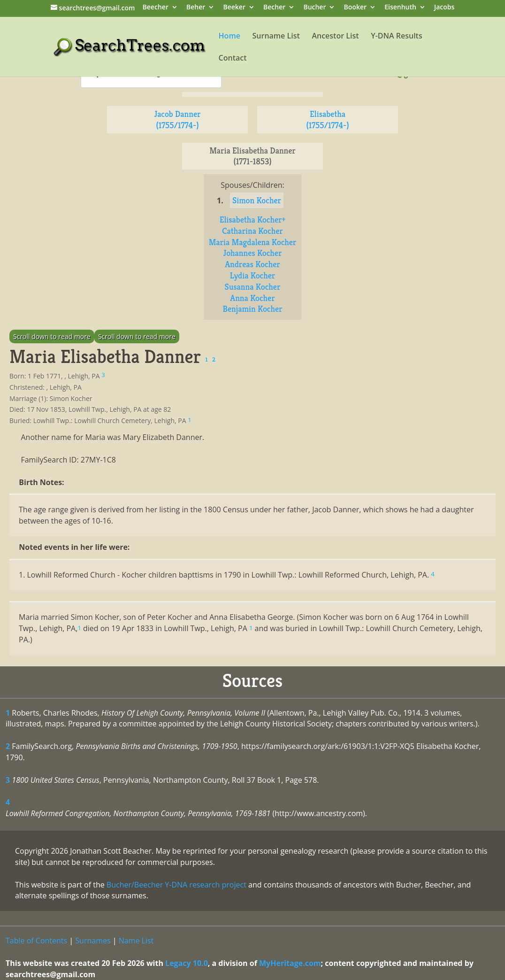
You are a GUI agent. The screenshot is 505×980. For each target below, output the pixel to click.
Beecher (156, 8)
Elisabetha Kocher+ (253, 220)
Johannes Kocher (253, 253)
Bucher (314, 8)
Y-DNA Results (397, 37)
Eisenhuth (400, 8)
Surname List (276, 37)
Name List (136, 941)
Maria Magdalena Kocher (253, 242)
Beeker (234, 8)
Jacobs (444, 8)
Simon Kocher (257, 200)
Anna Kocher (252, 298)
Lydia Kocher (253, 275)
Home (230, 37)
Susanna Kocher (253, 287)
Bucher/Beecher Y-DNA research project (176, 885)
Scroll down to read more (52, 336)
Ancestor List (335, 37)
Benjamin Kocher (252, 309)
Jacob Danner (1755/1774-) (178, 120)
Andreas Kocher (252, 264)
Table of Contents (36, 941)
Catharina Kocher (252, 231)
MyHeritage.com (290, 963)
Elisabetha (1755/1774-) (327, 120)
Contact (233, 59)
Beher (196, 8)
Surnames (93, 941)
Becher (274, 8)
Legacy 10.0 (187, 963)
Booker (355, 8)
